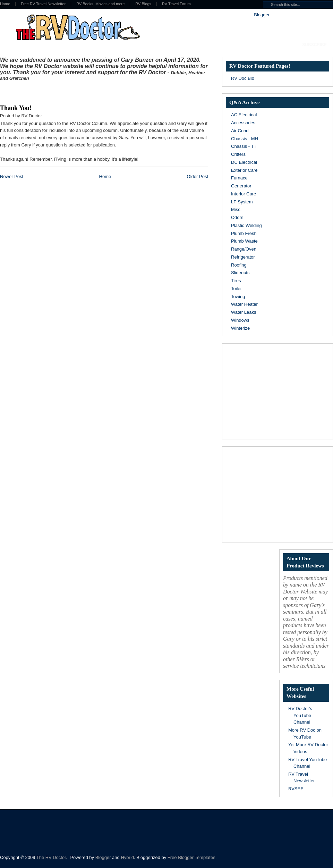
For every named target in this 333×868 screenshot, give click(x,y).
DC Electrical (244, 162)
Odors (237, 217)
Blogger (262, 15)
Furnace (239, 178)
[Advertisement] (81, 91)
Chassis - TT (244, 146)
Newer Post (12, 176)
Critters (238, 154)
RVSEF (296, 789)
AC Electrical (244, 115)
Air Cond (240, 131)
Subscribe (314, 45)
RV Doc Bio (243, 78)
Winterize (240, 328)
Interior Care (244, 194)
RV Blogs (143, 4)
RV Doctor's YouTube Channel (300, 715)
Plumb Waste (244, 241)
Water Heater (244, 304)
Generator (241, 186)
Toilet (236, 289)
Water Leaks (244, 312)
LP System (242, 202)
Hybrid (127, 857)
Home (105, 176)
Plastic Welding (246, 225)
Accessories (243, 123)
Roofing (239, 265)
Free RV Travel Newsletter (43, 4)
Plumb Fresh (244, 233)
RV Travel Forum (176, 4)
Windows (240, 320)
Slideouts (240, 273)
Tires (236, 281)
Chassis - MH (245, 139)
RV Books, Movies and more (100, 4)
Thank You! (16, 108)
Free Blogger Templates (191, 857)
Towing (238, 297)
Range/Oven (244, 249)
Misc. (236, 209)
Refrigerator (243, 257)
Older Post (198, 176)
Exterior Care (244, 170)
